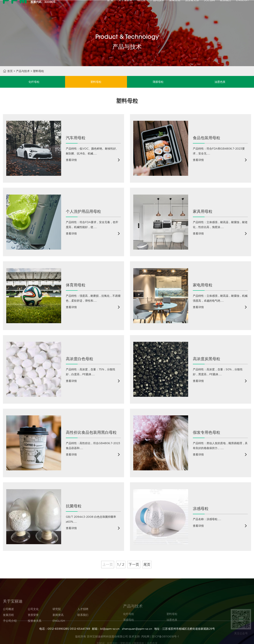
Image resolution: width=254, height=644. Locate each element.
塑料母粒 (38, 71)
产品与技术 (157, 8)
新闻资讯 (175, 8)
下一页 (134, 564)
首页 (10, 71)
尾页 (147, 564)
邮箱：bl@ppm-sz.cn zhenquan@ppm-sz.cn (122, 629)
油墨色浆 (220, 82)
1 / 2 (121, 564)
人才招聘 (209, 8)
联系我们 (225, 8)
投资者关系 (192, 8)
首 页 (110, 8)
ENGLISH (242, 8)
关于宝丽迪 (125, 8)
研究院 (141, 8)
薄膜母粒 (158, 82)
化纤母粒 (34, 82)
